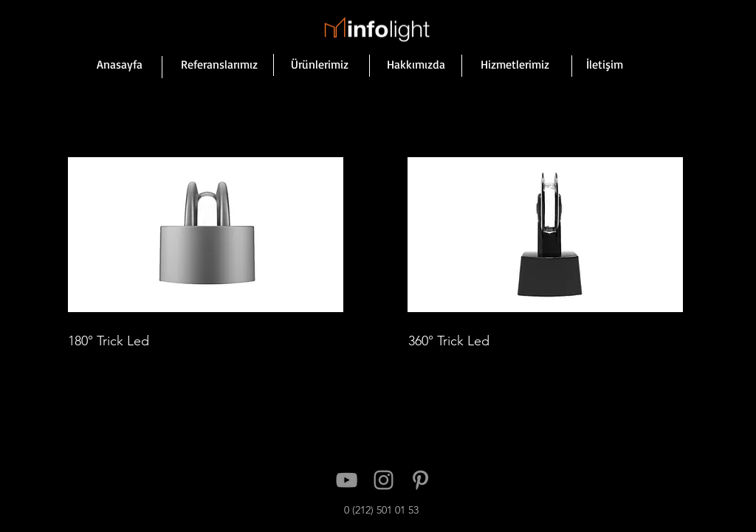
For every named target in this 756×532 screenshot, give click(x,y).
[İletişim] (604, 64)
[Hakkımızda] (416, 64)
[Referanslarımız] (219, 64)
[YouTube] (347, 480)
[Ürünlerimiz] (320, 64)
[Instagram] (384, 480)
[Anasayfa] (120, 64)
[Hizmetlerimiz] (515, 64)
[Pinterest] (420, 480)
